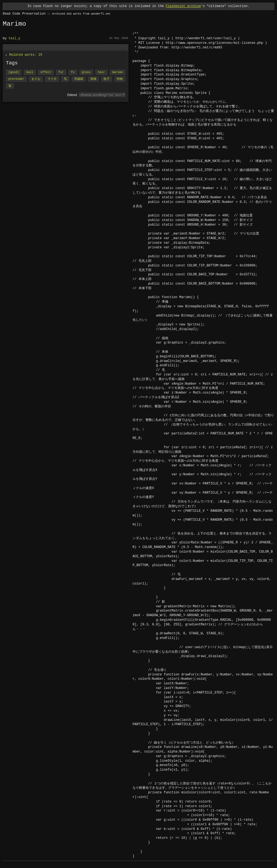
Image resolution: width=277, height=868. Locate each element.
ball (30, 72)
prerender (16, 79)
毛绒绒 (79, 79)
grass (86, 72)
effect (46, 72)
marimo (118, 72)
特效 (120, 79)
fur (61, 72)
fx (73, 72)
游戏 (93, 79)
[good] (14, 72)
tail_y (14, 38)
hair (101, 72)
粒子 (107, 79)
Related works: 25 (26, 55)
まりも (36, 79)
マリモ (52, 79)
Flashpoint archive (183, 6)
